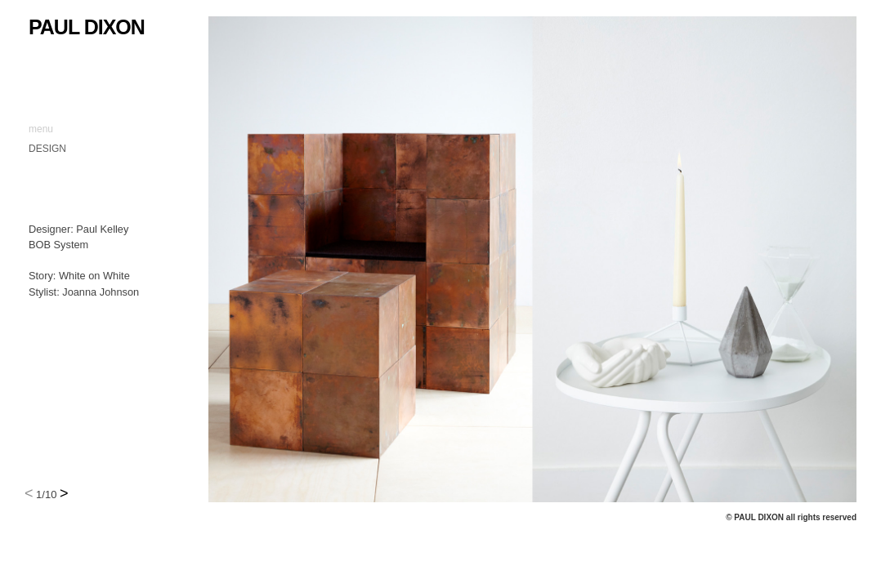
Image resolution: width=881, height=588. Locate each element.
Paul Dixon (87, 27)
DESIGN (47, 149)
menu (41, 129)
